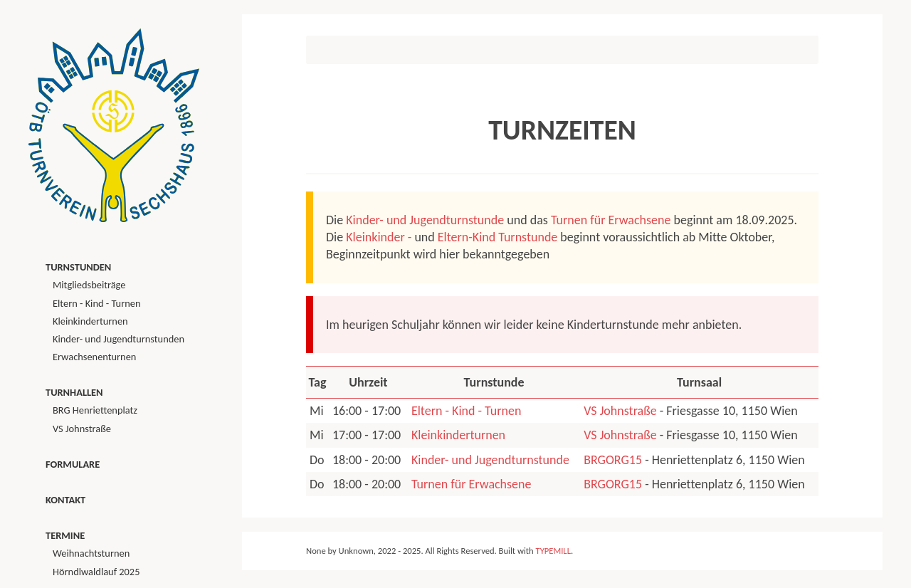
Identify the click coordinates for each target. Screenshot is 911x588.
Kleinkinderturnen (458, 435)
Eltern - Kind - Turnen (466, 411)
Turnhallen (74, 392)
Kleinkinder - (379, 237)
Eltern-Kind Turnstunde (497, 237)
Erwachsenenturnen (94, 357)
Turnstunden (78, 267)
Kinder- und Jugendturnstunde (425, 220)
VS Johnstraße (620, 411)
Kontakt (65, 500)
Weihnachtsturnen (91, 553)
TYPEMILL (553, 551)
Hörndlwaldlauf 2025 (96, 572)
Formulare (73, 464)
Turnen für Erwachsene (611, 220)
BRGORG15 (613, 460)
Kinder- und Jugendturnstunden (119, 339)
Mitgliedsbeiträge (89, 285)
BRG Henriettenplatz (95, 410)
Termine (65, 535)
